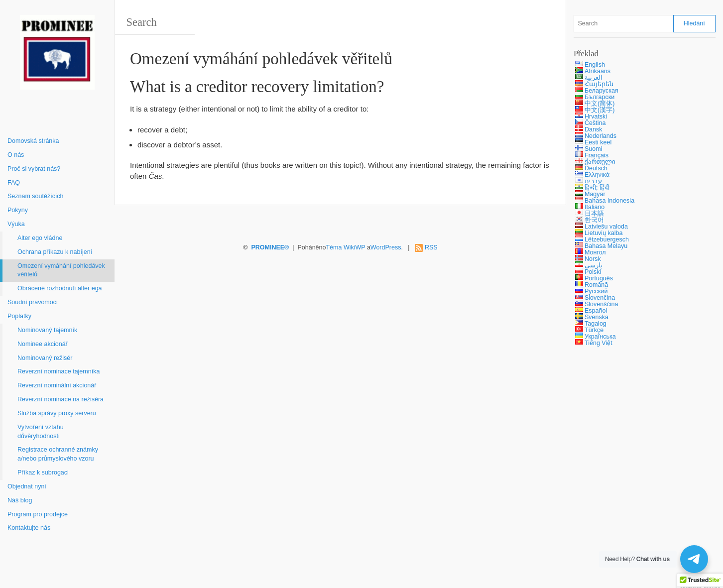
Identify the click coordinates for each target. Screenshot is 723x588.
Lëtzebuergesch (607, 239)
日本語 (594, 214)
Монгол (595, 252)
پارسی (594, 265)
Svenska (597, 317)
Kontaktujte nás (29, 528)
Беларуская (602, 91)
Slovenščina (601, 304)
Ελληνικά (597, 175)
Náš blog (20, 500)
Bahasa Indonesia (609, 201)
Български (600, 97)
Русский (596, 291)
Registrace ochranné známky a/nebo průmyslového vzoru (58, 454)
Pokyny (18, 210)
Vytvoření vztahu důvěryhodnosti (41, 432)
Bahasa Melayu (606, 246)
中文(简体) (600, 104)
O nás (16, 155)
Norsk (593, 259)
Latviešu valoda (606, 227)
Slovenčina (600, 298)
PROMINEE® (270, 247)
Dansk (593, 129)
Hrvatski (596, 117)
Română (596, 285)
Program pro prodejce (38, 514)
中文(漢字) (600, 110)
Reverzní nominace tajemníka (59, 371)
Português (599, 278)
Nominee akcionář (43, 344)
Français (597, 155)
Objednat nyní (27, 486)
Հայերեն (599, 84)
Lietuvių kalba (603, 233)
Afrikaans (598, 71)
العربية (594, 78)
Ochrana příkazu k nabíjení (55, 252)
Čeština (595, 123)
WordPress (386, 247)
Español (596, 311)
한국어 (594, 220)
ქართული (600, 162)
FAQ (14, 183)
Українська (600, 337)
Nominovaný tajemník (47, 330)
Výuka (16, 224)
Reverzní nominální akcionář (57, 385)
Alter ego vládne (40, 238)
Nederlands (601, 136)
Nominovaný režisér (45, 358)
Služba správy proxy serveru (57, 413)
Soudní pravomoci (33, 302)
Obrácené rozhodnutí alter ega (60, 288)
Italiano (595, 207)
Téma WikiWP (345, 247)
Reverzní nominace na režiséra (60, 399)
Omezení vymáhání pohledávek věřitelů (61, 270)
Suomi (593, 149)
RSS (431, 247)
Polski (593, 272)
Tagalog (596, 324)
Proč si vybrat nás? (34, 169)
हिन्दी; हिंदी (597, 188)
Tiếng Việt (599, 343)
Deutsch (596, 168)
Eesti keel (598, 142)
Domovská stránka (33, 141)
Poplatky (19, 316)
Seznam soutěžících (36, 196)
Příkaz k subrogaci (43, 472)
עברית (593, 181)
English (595, 65)
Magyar (595, 194)
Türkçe (594, 330)
